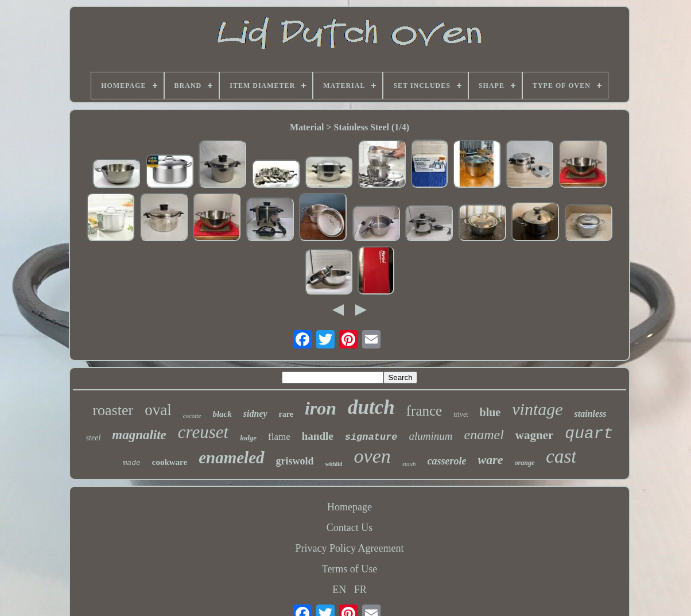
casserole (447, 461)
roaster (113, 410)
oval (158, 410)
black (222, 414)
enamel (484, 435)
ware (491, 460)
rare (286, 414)
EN (339, 590)
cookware (170, 462)
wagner (535, 435)
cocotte (192, 416)
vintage (537, 409)
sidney (255, 414)
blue (490, 412)
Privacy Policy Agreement (350, 548)
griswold (295, 461)
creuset (203, 432)
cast (561, 456)
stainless (591, 414)
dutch (371, 407)
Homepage (350, 507)
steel (94, 438)
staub (409, 464)
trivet (461, 414)
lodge (248, 438)
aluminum (431, 436)
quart (589, 434)
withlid (334, 464)
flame (279, 437)
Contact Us (350, 528)
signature (371, 437)
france (424, 411)
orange (525, 463)
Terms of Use (350, 569)
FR (360, 590)
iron (321, 408)
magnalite (139, 435)
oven (372, 456)
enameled (231, 458)
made (132, 463)
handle (318, 436)
